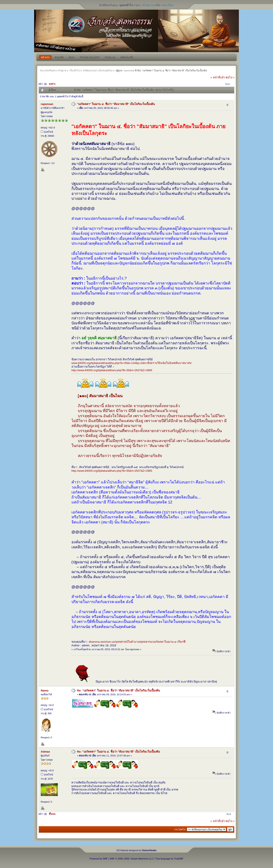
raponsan (129, 70)
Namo (45, 691)
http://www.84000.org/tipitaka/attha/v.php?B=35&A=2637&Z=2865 (112, 370)
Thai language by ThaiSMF (169, 859)
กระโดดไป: (180, 829)
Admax (45, 752)
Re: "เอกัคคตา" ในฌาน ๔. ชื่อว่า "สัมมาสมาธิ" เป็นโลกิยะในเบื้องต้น (118, 691)
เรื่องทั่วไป (75, 70)
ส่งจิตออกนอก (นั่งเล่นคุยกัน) (98, 70)
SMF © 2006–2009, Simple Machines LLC (132, 859)
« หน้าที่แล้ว (218, 77)
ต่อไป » (230, 77)
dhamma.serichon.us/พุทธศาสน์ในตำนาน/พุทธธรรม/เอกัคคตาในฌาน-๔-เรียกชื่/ (137, 642)
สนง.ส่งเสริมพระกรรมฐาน (53, 70)
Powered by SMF (99, 859)
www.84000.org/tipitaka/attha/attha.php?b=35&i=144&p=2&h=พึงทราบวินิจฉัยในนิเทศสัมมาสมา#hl (131, 363)
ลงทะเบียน (167, 5)
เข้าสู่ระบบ (148, 5)
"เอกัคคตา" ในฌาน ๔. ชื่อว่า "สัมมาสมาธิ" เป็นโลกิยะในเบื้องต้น (116, 104)
